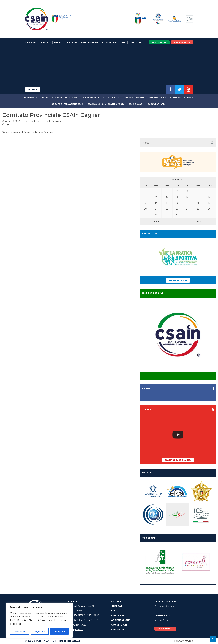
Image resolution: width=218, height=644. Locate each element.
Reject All (40, 631)
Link (123, 42)
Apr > (199, 221)
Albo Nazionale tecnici (65, 97)
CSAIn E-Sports (116, 104)
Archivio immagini (135, 97)
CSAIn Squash (136, 104)
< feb (156, 221)
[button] (212, 143)
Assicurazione (90, 42)
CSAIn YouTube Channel (178, 460)
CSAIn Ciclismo (96, 104)
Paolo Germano (53, 121)
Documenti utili (157, 104)
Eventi (58, 42)
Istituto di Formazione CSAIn (67, 104)
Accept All (59, 631)
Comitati (45, 42)
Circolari (71, 42)
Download (114, 97)
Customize (20, 631)
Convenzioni (110, 42)
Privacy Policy (183, 641)
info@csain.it (76, 629)
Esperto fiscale (157, 97)
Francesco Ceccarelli (165, 606)
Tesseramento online (36, 97)
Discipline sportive (93, 97)
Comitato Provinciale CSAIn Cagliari (52, 115)
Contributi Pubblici (182, 97)
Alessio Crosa (161, 620)
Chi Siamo (31, 42)
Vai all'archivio (178, 280)
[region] (39, 620)
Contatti (135, 42)
